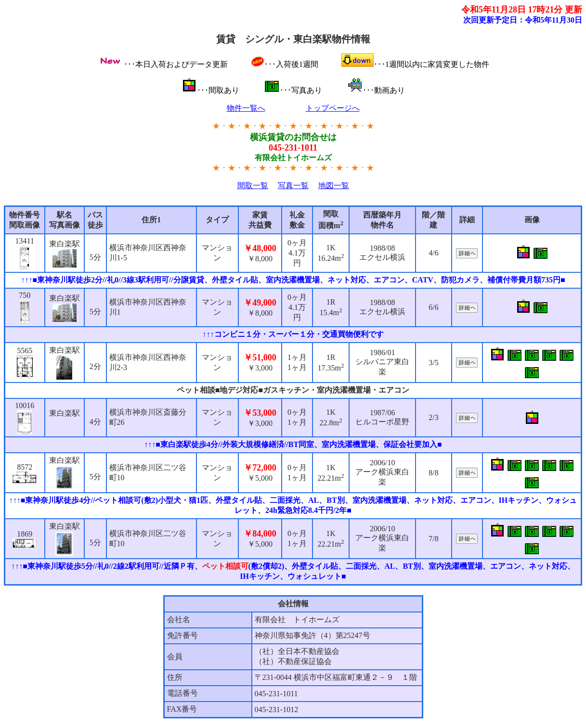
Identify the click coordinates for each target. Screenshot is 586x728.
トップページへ (333, 108)
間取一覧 (253, 185)
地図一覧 (334, 185)
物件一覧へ (246, 108)
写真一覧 (293, 185)
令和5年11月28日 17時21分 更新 (522, 10)
